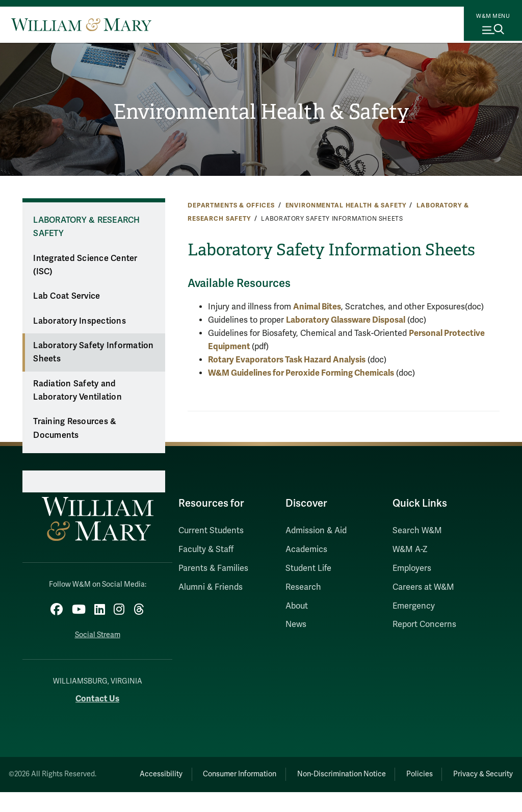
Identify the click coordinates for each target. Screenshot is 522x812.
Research (303, 587)
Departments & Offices (231, 205)
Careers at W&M (423, 587)
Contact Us (97, 695)
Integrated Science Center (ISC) (85, 265)
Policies (459, 770)
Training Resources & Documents (75, 428)
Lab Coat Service (67, 296)
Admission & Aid (316, 531)
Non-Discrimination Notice (372, 770)
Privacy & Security (312, 794)
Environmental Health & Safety (261, 112)
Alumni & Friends (211, 587)
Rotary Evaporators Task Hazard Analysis (287, 360)
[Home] (81, 24)
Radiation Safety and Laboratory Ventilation (77, 391)
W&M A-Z (410, 549)
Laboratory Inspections (80, 321)
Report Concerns (424, 624)
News (296, 624)
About (297, 606)
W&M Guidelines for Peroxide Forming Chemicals (301, 373)
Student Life (308, 568)
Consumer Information (260, 770)
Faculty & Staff (206, 549)
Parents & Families (213, 568)
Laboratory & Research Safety (86, 227)
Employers (412, 568)
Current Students (211, 531)
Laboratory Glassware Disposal (346, 320)
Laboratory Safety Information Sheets (93, 352)
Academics (306, 549)
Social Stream (98, 631)
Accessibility (172, 770)
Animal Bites (317, 307)
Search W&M (417, 531)
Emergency (414, 606)
